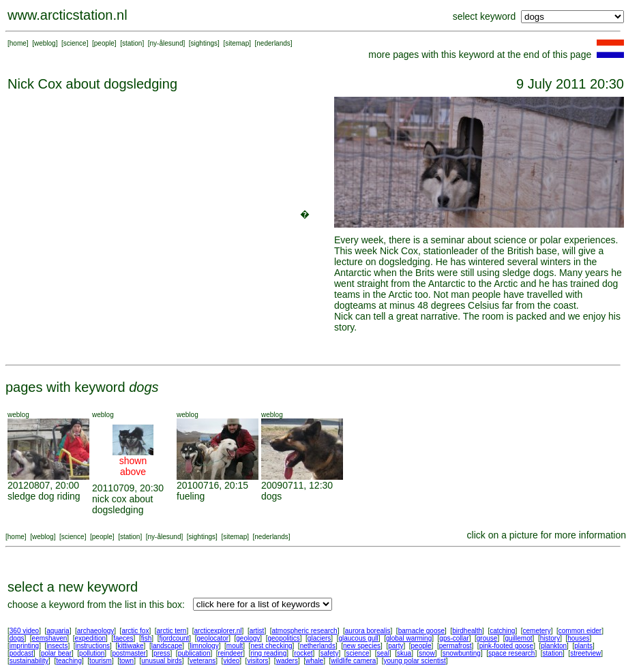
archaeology (95, 631)
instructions (93, 646)
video (231, 661)
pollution (92, 653)
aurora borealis (368, 631)
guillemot (519, 638)
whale (314, 661)
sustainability (29, 661)
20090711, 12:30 (297, 485)
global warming (409, 638)
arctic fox (135, 631)
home (18, 43)
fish (147, 638)
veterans (203, 661)
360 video (24, 631)
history (550, 638)
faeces (123, 638)
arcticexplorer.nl (218, 631)
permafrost (456, 646)
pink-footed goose (507, 646)
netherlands (318, 646)
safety (330, 653)
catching (502, 631)
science (75, 43)
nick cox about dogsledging (123, 504)
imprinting (24, 646)
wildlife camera (353, 661)
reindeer (231, 653)
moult (235, 646)
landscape (167, 646)
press (162, 653)
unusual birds (161, 661)
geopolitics (283, 638)
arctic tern (172, 631)
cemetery (537, 631)
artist (257, 631)
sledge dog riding (44, 496)
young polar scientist (415, 661)
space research (511, 653)
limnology (204, 646)
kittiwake (130, 646)
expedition (90, 638)
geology (248, 638)
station (132, 43)
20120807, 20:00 (43, 485)
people (104, 43)
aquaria (58, 631)
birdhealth (467, 631)
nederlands (273, 43)
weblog (45, 43)
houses (578, 638)
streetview (585, 653)
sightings (204, 43)
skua (404, 653)
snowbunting (462, 653)
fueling (191, 496)
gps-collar (454, 638)
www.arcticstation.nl (68, 15)
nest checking (271, 646)
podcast (21, 653)
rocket (303, 653)
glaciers (319, 638)
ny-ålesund (167, 43)
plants (583, 646)
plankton (554, 646)
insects (57, 646)
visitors (257, 661)
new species (362, 646)
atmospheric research (305, 631)
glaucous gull (358, 638)
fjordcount (174, 638)
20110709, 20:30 (128, 488)
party (396, 646)
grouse (487, 638)
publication (194, 653)
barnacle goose (421, 631)
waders (287, 661)
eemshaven (50, 638)
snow (427, 653)
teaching (69, 661)
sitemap (237, 43)
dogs (271, 496)
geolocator (212, 638)
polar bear (56, 653)
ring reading (268, 653)
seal (383, 653)
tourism (101, 661)
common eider (580, 631)
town (126, 661)
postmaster (129, 653)
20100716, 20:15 (212, 485)
